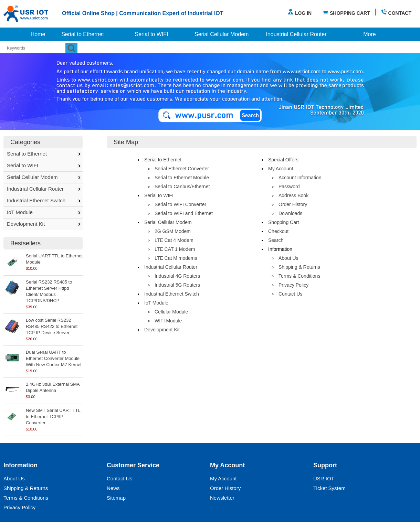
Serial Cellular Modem (222, 34)
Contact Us (290, 294)
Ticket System (329, 488)
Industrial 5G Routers (177, 285)
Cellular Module (171, 312)
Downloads (290, 213)
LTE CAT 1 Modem (175, 249)
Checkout (278, 231)
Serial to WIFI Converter (180, 204)
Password (289, 187)
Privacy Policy (293, 285)
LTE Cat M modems (176, 258)
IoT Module (20, 212)
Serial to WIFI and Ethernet (184, 213)
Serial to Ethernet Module (182, 178)
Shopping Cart (284, 222)
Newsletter (222, 498)
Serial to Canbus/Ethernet (182, 187)
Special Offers (283, 160)
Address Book (293, 195)
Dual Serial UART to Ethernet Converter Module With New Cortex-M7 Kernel (54, 358)
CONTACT (396, 12)
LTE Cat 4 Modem (174, 240)
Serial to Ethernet (83, 34)
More (369, 34)
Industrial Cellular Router (296, 34)
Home (38, 34)
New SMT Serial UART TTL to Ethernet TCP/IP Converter (53, 417)
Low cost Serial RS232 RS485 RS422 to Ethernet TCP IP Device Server (52, 326)
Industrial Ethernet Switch (36, 200)
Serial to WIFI (152, 34)
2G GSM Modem (173, 231)
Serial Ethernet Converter (182, 169)
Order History (293, 204)
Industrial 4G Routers (177, 276)
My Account (281, 169)
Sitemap (116, 498)
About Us (288, 258)
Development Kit (26, 224)
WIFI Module (168, 321)
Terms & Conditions (299, 276)
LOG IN (300, 12)
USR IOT (324, 478)
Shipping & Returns (299, 267)
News (113, 488)
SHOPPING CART (346, 12)
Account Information (300, 178)
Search (276, 240)
